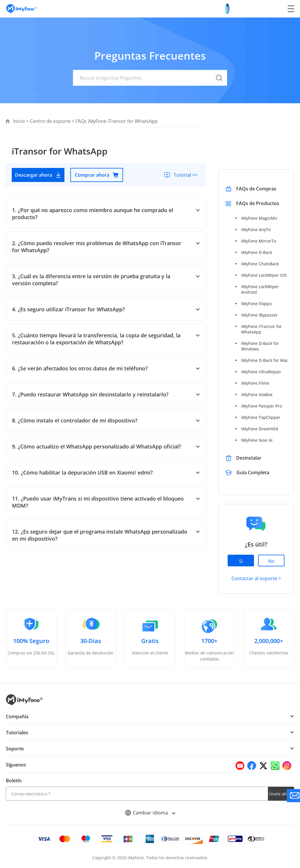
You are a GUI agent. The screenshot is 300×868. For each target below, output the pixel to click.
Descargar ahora (38, 175)
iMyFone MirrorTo (258, 241)
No (271, 561)
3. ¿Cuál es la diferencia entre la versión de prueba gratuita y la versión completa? (106, 280)
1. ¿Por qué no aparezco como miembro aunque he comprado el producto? (106, 214)
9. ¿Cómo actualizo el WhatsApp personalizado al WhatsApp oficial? (106, 446)
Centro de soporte (50, 121)
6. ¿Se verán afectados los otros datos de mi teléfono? (106, 368)
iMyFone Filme (255, 383)
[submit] (219, 85)
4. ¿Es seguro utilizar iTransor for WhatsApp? (106, 309)
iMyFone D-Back (256, 252)
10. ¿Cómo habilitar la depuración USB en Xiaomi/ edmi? (106, 472)
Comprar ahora (97, 175)
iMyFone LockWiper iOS (264, 275)
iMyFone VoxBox (257, 395)
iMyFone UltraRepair (261, 372)
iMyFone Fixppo (256, 304)
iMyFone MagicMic (259, 218)
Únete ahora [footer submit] (281, 794)
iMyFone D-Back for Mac (264, 360)
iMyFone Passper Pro (261, 406)
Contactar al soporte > (256, 578)
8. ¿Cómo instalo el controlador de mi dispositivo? (106, 420)
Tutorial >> (185, 175)
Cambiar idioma (150, 813)
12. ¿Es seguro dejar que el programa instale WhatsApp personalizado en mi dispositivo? (106, 535)
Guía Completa (253, 472)
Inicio (19, 121)
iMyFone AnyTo (256, 230)
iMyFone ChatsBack (260, 264)
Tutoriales (17, 733)
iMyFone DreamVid (259, 429)
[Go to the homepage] (24, 9)
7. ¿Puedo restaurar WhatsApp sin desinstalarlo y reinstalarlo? (106, 394)
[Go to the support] (293, 796)
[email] (137, 794)
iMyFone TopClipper (260, 417)
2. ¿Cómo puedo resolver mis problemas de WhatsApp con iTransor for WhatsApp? (106, 247)
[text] (150, 78)
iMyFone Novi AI (256, 440)
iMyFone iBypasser (259, 315)
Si (241, 561)
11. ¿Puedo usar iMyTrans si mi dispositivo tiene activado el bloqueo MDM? (106, 502)
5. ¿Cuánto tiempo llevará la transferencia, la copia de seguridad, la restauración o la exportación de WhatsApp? (106, 339)
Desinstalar (249, 458)
